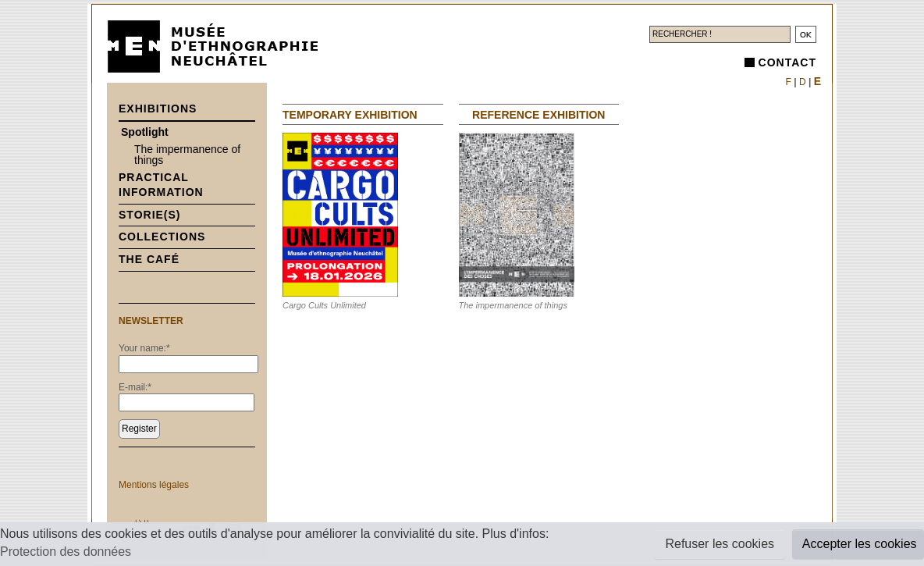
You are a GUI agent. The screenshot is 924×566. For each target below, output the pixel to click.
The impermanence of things (187, 155)
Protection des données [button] (66, 552)
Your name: (144, 348)
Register (139, 429)
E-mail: (135, 387)
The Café (149, 259)
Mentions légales (154, 485)
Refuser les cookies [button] (720, 544)
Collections (162, 237)
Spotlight (145, 132)
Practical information (161, 185)
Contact (787, 62)
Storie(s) (150, 215)
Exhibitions (158, 109)
